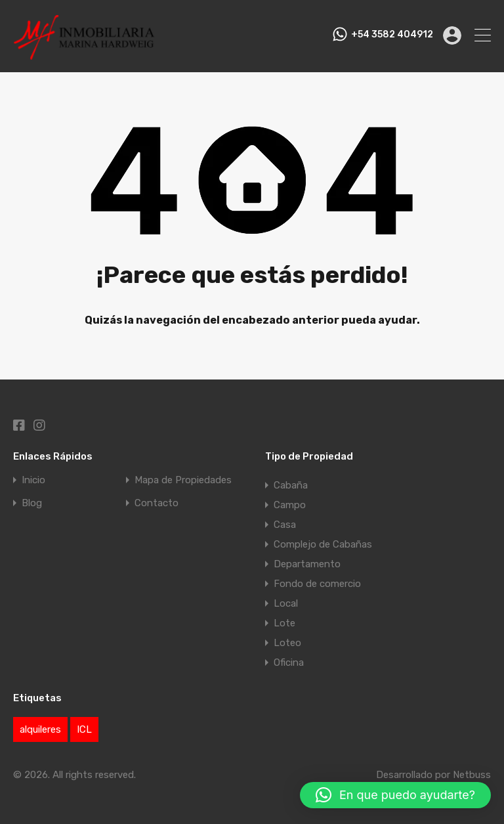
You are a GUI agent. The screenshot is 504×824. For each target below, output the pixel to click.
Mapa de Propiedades (183, 480)
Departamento (307, 564)
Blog (32, 503)
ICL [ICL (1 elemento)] (84, 729)
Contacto (157, 503)
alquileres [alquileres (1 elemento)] (40, 729)
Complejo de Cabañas (323, 544)
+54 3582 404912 (392, 35)
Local (286, 603)
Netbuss (472, 775)
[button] (395, 795)
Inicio (33, 480)
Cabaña (291, 485)
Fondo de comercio (317, 584)
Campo (290, 505)
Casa (285, 525)
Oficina (289, 662)
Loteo (287, 643)
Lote (284, 623)
